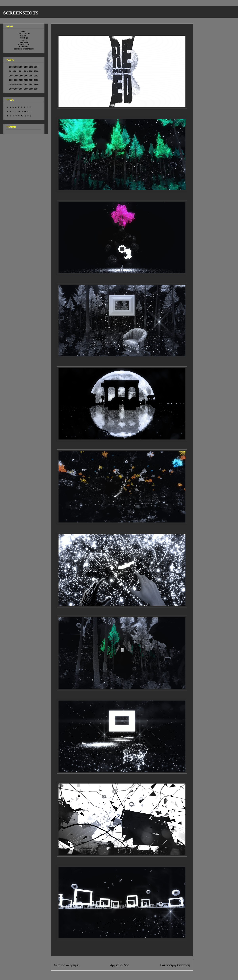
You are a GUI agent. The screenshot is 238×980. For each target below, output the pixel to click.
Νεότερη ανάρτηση (67, 965)
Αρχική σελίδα (120, 965)
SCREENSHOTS (21, 13)
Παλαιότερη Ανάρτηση (175, 965)
